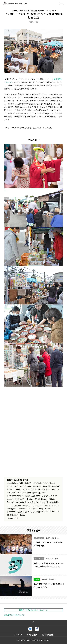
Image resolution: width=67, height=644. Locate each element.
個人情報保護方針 (48, 635)
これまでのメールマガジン (14, 615)
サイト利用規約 (32, 635)
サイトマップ (18, 635)
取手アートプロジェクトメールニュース (33, 610)
